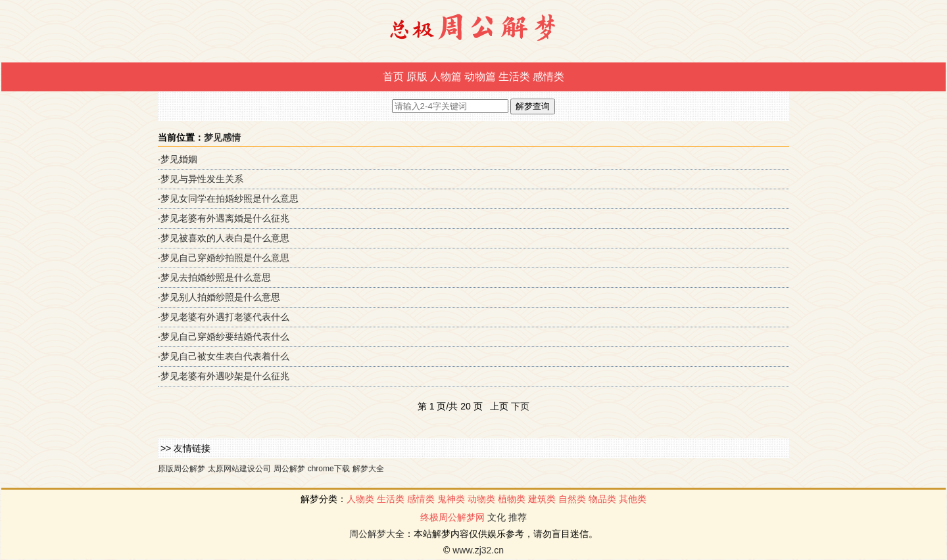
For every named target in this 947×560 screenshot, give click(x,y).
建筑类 (542, 499)
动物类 (481, 499)
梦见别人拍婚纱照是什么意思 (220, 297)
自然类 (572, 499)
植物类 (512, 499)
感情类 (548, 77)
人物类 (360, 499)
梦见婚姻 (179, 159)
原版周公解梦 (182, 469)
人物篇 (446, 77)
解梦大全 (368, 469)
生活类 (514, 77)
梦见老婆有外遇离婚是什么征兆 (225, 218)
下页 (520, 406)
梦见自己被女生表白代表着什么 (225, 356)
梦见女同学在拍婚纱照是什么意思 (230, 198)
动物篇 (480, 77)
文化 (497, 517)
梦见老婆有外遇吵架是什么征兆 (225, 376)
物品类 (602, 499)
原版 (417, 77)
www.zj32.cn (478, 550)
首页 (393, 77)
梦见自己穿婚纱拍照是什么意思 (225, 258)
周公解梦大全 (377, 534)
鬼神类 (451, 499)
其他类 (633, 499)
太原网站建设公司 (239, 469)
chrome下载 (329, 469)
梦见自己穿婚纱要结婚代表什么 (225, 337)
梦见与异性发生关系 (202, 179)
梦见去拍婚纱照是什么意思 (216, 277)
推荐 (518, 517)
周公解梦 (289, 469)
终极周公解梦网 (452, 517)
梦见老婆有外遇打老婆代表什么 (225, 317)
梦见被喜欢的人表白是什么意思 (225, 238)
